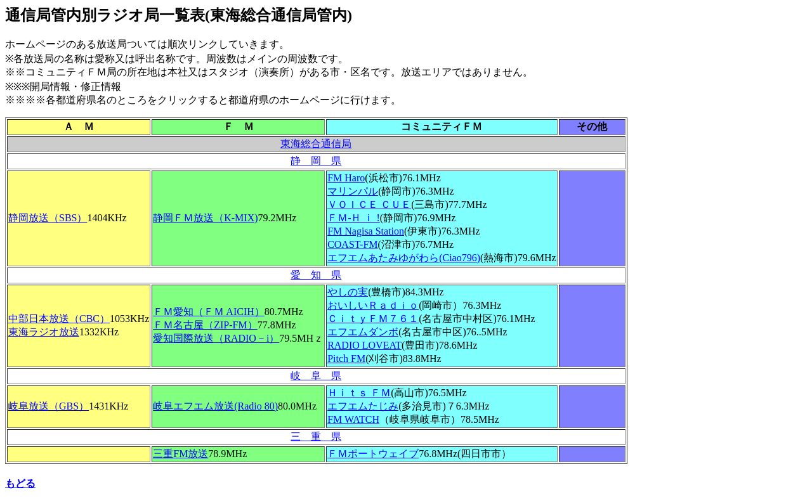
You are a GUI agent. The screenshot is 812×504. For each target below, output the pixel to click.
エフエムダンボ (363, 332)
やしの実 (348, 292)
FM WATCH (353, 419)
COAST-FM (352, 244)
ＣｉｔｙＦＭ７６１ (373, 319)
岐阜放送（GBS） (49, 406)
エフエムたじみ (363, 406)
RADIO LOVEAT (364, 345)
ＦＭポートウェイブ (373, 454)
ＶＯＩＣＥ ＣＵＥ (369, 204)
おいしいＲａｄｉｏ (373, 305)
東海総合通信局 (316, 144)
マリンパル (353, 191)
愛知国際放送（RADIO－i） (216, 338)
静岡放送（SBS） (48, 218)
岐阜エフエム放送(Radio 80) (215, 406)
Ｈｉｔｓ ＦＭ (359, 393)
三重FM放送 (180, 454)
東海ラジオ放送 (44, 332)
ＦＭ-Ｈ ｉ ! (354, 218)
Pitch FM (346, 359)
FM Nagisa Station (366, 231)
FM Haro (346, 178)
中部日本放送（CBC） (59, 319)
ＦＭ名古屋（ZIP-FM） (205, 325)
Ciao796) (404, 258)
